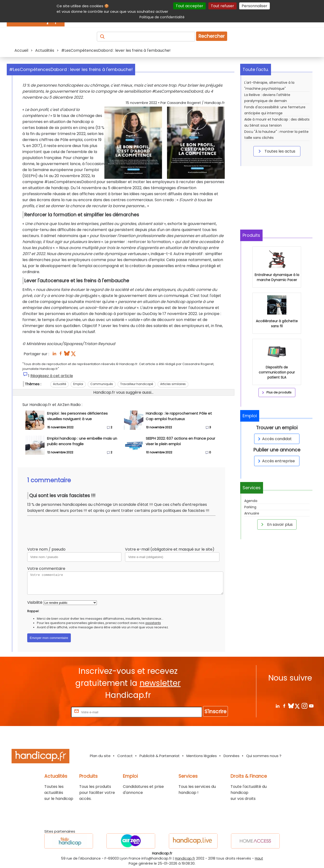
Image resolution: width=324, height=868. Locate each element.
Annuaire (252, 513)
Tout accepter (189, 6)
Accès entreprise (276, 461)
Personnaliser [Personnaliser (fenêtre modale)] (255, 6)
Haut (259, 858)
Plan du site (100, 756)
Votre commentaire (46, 569)
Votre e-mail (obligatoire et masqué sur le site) (170, 549)
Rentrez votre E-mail (51, 712)
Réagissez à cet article (52, 376)
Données (231, 756)
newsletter (160, 683)
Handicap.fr (185, 858)
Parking (250, 507)
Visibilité (35, 602)
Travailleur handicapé (137, 384)
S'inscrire (215, 711)
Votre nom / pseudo (46, 549)
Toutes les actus (276, 151)
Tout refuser (222, 6)
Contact (125, 756)
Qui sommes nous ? (264, 756)
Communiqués (102, 384)
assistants (153, 623)
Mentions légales (202, 756)
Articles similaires (173, 384)
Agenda (251, 501)
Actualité (60, 384)
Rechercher (212, 36)
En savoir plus (276, 524)
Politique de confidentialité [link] (162, 17)
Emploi (78, 384)
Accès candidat (274, 439)
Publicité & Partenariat (160, 756)
